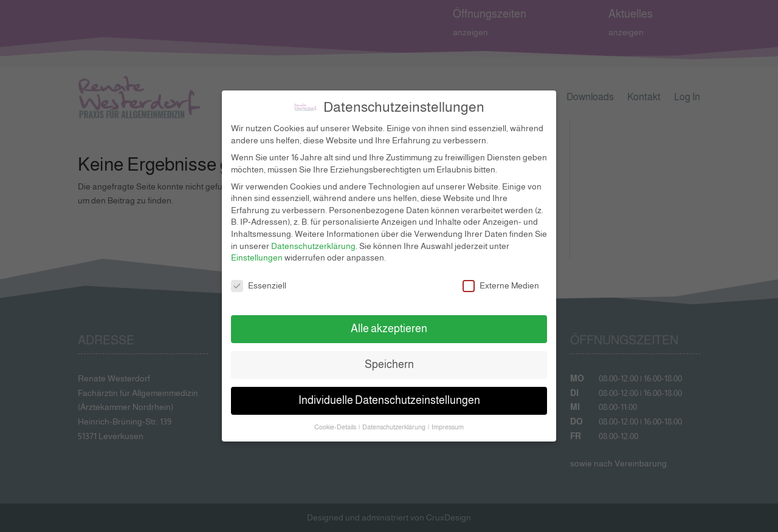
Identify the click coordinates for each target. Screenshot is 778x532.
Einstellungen (257, 249)
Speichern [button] (389, 356)
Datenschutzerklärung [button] (394, 418)
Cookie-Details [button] (336, 418)
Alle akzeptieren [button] (389, 320)
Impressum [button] (448, 418)
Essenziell (259, 277)
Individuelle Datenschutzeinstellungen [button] (389, 392)
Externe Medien (501, 277)
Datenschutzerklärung (313, 237)
